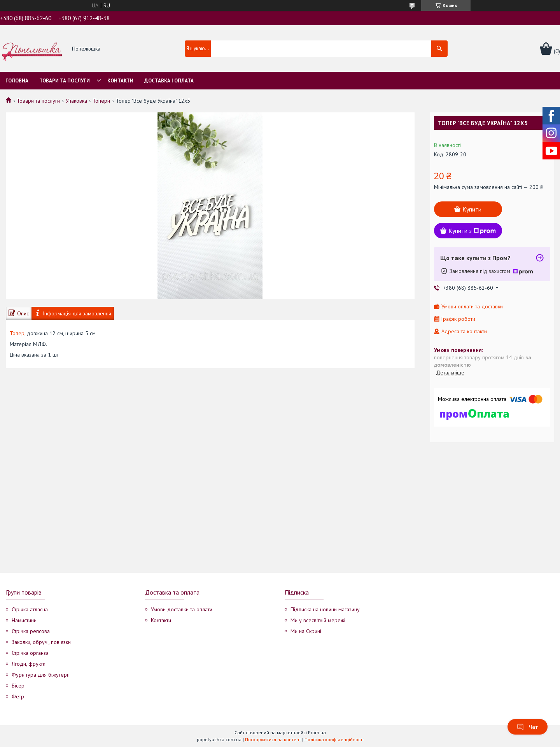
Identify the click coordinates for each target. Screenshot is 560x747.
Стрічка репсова (31, 631)
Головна (17, 81)
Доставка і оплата (169, 81)
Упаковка (76, 101)
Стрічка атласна (30, 609)
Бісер (18, 686)
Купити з (472, 231)
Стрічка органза (30, 653)
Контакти (120, 81)
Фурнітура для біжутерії (41, 675)
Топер (17, 333)
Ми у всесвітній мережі (318, 620)
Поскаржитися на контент (273, 739)
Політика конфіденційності (334, 739)
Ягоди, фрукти (29, 664)
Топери (101, 101)
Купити (472, 209)
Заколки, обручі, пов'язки (41, 642)
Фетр (18, 696)
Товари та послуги (65, 81)
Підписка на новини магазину (325, 609)
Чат (528, 727)
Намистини (24, 620)
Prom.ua (317, 732)
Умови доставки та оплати (182, 609)
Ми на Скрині (306, 631)
